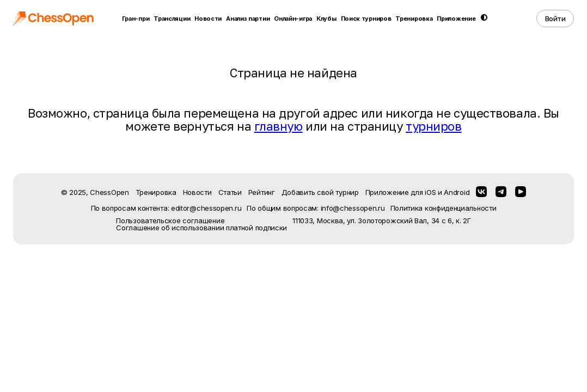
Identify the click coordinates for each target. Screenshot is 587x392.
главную (279, 126)
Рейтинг (262, 192)
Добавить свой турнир (320, 192)
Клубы (326, 19)
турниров (433, 126)
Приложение (456, 19)
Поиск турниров (366, 19)
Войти (555, 19)
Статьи (230, 192)
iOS (430, 192)
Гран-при (136, 19)
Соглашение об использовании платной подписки (201, 228)
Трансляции (172, 19)
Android (457, 192)
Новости (208, 19)
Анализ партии (248, 19)
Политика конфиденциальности (444, 208)
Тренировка (414, 19)
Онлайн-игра (293, 19)
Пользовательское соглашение (170, 221)
